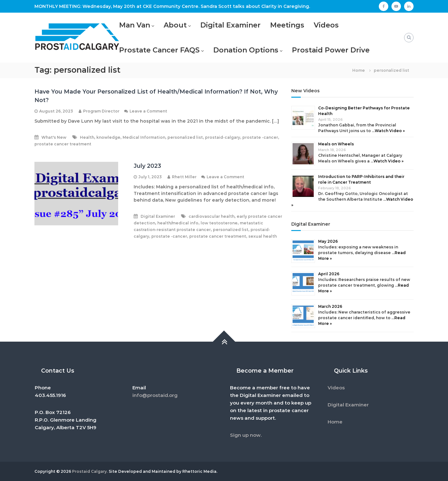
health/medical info (178, 223)
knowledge (108, 137)
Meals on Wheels (336, 144)
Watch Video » (390, 131)
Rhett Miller (184, 177)
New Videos (306, 91)
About (175, 25)
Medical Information (144, 137)
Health (87, 137)
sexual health (263, 236)
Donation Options (246, 50)
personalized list (185, 137)
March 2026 (330, 306)
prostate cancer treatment (63, 144)
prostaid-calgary (223, 137)
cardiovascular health (212, 216)
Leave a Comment (148, 111)
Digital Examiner (230, 25)
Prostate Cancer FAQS (159, 50)
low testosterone (219, 223)
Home (335, 422)
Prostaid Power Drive (331, 50)
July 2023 (147, 166)
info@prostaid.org (155, 395)
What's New (54, 137)
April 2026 (329, 274)
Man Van (135, 25)
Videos (326, 25)
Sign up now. (246, 435)
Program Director (101, 111)
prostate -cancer (260, 137)
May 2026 (328, 241)
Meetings (287, 25)
